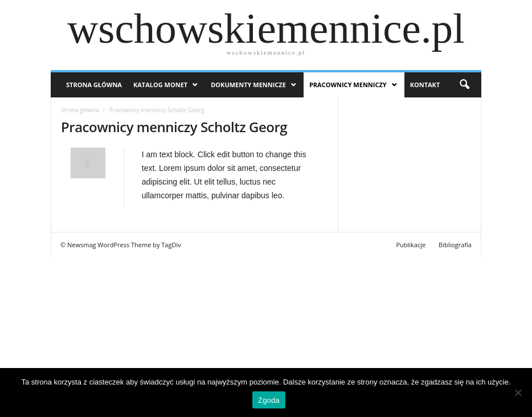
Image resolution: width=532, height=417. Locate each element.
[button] (464, 85)
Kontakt (425, 85)
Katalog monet (160, 85)
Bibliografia (455, 245)
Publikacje (411, 245)
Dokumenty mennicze (248, 85)
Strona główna (80, 110)
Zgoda (269, 400)
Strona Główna (94, 85)
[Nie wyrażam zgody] (518, 393)
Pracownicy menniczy (348, 85)
